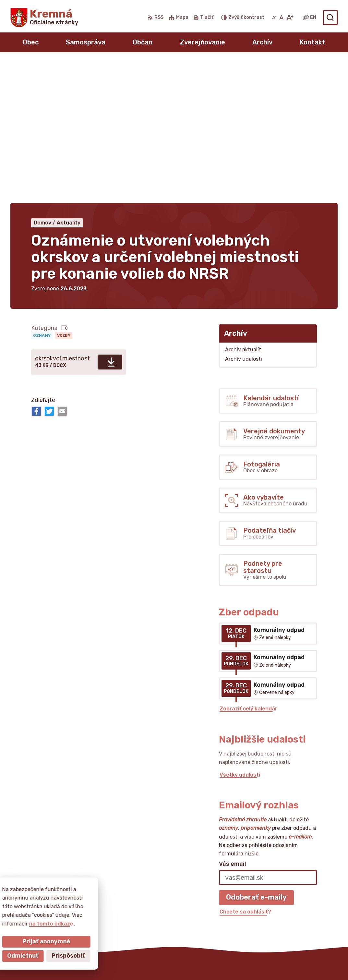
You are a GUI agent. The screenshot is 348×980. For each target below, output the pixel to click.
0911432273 (282, 901)
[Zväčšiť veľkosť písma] (290, 18)
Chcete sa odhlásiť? (245, 771)
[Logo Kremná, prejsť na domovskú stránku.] (44, 18)
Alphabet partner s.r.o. (106, 962)
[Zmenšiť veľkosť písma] (274, 18)
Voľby (64, 195)
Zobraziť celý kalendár (248, 568)
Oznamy (42, 195)
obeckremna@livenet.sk (297, 908)
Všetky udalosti (240, 634)
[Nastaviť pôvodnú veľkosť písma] (281, 18)
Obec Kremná (201, 962)
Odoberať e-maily (256, 756)
